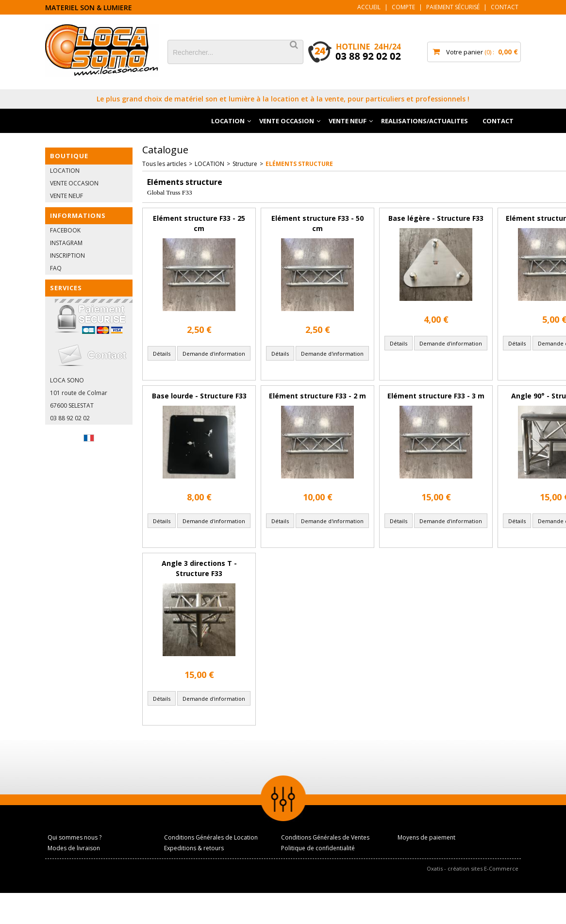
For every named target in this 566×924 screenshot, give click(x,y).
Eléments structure (299, 164)
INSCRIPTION (67, 256)
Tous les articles (164, 164)
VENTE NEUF (348, 121)
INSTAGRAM (66, 243)
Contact (505, 7)
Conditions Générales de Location (211, 837)
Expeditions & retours (194, 848)
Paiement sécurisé (453, 7)
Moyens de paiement (426, 837)
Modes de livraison (74, 848)
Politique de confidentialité (318, 848)
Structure (245, 164)
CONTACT (498, 121)
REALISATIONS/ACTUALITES (424, 121)
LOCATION (228, 121)
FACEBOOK (65, 230)
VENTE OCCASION (287, 121)
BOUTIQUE (69, 156)
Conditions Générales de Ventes (325, 837)
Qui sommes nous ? (75, 837)
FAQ (56, 268)
